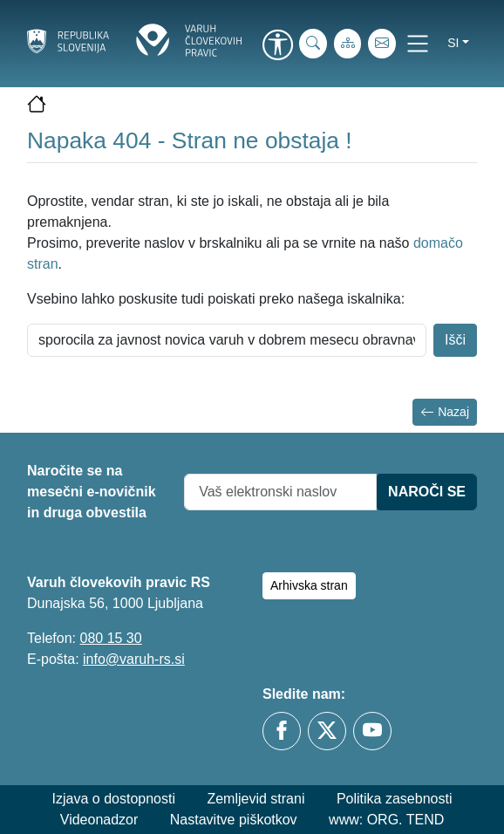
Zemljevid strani (255, 799)
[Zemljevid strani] (348, 44)
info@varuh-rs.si (134, 659)
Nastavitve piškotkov (234, 820)
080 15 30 (110, 638)
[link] (277, 46)
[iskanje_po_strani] (313, 44)
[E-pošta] (382, 44)
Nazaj (445, 412)
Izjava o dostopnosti (114, 799)
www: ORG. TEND (386, 820)
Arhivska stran (309, 585)
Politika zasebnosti (395, 799)
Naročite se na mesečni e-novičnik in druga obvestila (92, 492)
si (453, 43)
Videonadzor (99, 820)
